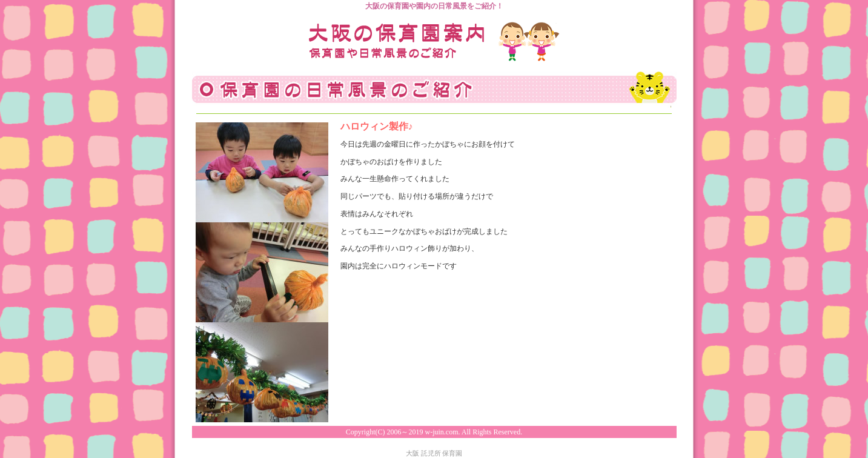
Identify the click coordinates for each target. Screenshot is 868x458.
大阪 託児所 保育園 (434, 453)
